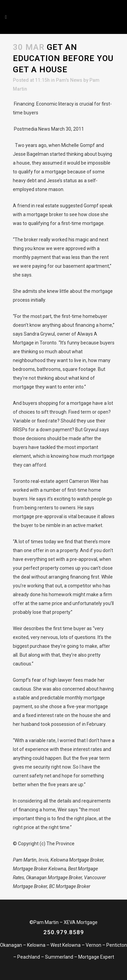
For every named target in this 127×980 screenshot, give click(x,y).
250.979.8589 (64, 932)
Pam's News (69, 80)
